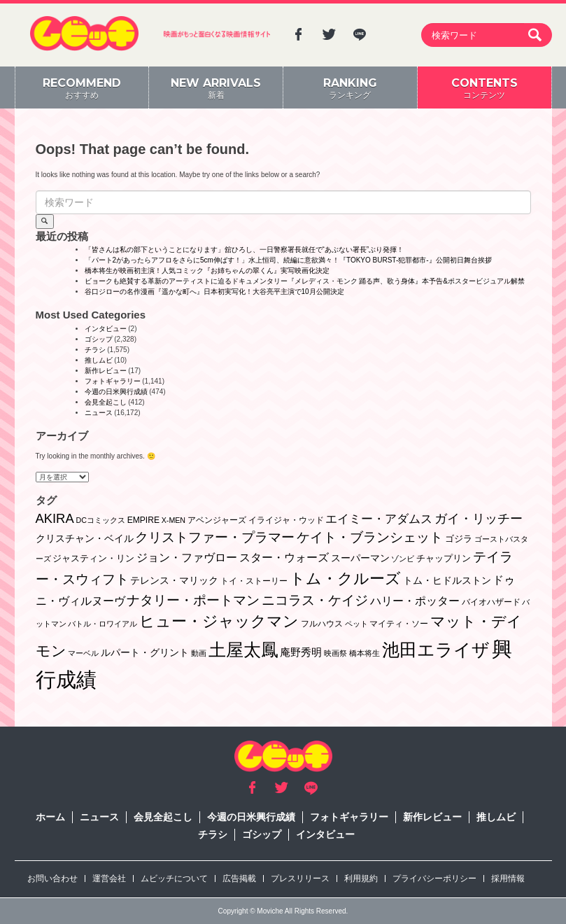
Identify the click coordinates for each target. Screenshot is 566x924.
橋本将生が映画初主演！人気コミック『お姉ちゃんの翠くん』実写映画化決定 (207, 271)
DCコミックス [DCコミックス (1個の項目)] (100, 520)
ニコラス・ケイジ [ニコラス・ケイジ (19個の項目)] (315, 600)
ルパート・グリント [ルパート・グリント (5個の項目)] (145, 652)
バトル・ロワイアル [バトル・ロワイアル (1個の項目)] (102, 624)
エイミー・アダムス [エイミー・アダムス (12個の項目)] (379, 519)
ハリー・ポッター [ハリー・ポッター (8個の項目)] (415, 601)
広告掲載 (239, 878)
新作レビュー (106, 371)
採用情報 (508, 878)
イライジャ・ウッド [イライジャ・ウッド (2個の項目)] (286, 520)
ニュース (99, 413)
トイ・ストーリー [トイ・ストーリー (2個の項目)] (254, 581)
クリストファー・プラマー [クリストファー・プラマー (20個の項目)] (215, 537)
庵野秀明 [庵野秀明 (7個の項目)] (301, 652)
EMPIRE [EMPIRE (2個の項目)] (143, 520)
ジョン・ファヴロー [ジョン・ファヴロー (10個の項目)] (187, 557)
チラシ (95, 350)
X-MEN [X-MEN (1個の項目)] (174, 520)
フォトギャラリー (113, 381)
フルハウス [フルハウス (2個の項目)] (322, 624)
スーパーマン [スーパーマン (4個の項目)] (360, 558)
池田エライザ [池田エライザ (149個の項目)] (436, 650)
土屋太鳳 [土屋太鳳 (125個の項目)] (243, 650)
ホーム (50, 817)
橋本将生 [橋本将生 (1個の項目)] (365, 653)
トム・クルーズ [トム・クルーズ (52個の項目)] (345, 579)
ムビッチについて (174, 878)
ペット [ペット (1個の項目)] (356, 624)
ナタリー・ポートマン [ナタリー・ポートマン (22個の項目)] (193, 600)
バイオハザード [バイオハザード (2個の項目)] (491, 602)
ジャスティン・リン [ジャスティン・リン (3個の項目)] (93, 558)
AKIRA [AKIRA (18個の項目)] (55, 518)
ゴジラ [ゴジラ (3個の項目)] (459, 539)
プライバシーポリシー (434, 878)
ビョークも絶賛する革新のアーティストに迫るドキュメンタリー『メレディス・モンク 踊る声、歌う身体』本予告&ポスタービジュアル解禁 (305, 281)
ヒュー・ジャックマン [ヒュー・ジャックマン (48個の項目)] (219, 621)
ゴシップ (99, 339)
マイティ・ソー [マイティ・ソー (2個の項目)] (399, 624)
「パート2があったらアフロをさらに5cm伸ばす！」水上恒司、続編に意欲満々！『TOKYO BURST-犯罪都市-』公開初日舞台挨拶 (288, 260)
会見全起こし (106, 402)
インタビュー (106, 329)
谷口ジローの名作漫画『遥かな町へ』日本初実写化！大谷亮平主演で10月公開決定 (214, 292)
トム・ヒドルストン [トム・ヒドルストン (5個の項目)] (447, 580)
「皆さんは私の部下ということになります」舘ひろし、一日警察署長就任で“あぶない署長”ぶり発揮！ (245, 250)
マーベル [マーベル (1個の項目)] (83, 653)
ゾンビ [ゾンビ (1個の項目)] (403, 559)
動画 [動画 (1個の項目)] (199, 653)
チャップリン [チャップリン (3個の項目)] (444, 558)
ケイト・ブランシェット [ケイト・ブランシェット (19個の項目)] (370, 537)
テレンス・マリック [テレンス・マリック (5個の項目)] (174, 580)
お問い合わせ (52, 878)
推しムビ (99, 360)
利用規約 (361, 878)
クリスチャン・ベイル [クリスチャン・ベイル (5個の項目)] (85, 538)
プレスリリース (300, 878)
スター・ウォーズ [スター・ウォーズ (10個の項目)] (284, 557)
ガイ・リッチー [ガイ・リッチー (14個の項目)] (479, 519)
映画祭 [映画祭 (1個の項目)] (335, 653)
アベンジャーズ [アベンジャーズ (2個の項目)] (217, 520)
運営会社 (109, 878)
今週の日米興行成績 (116, 392)
